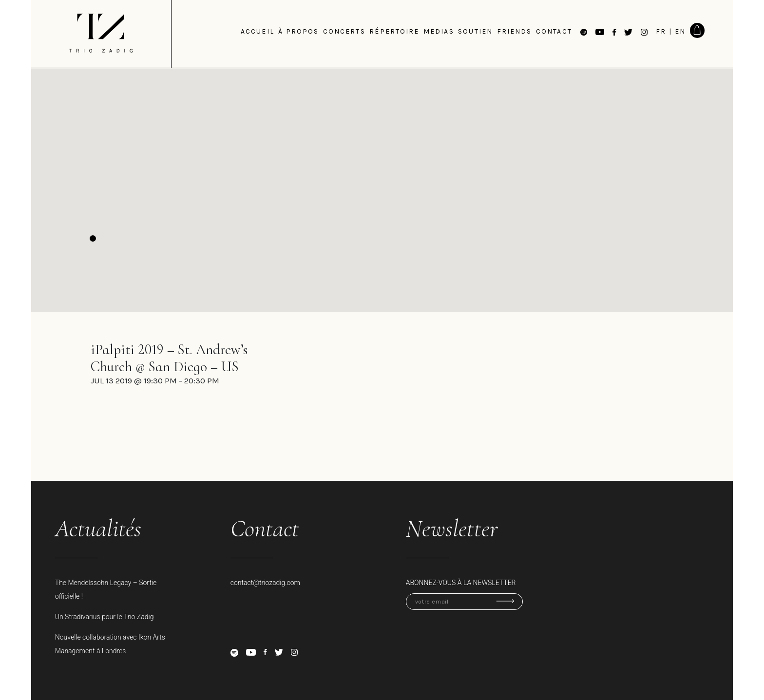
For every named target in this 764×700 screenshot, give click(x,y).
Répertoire (394, 31)
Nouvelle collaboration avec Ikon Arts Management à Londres (110, 644)
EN (680, 31)
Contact (554, 31)
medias (439, 31)
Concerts (344, 31)
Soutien (475, 31)
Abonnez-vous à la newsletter (461, 583)
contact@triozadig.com (265, 583)
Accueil (258, 31)
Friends (515, 31)
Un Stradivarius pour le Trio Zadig (105, 617)
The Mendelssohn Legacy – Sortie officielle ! (106, 589)
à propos (298, 31)
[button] (93, 238)
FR (661, 31)
